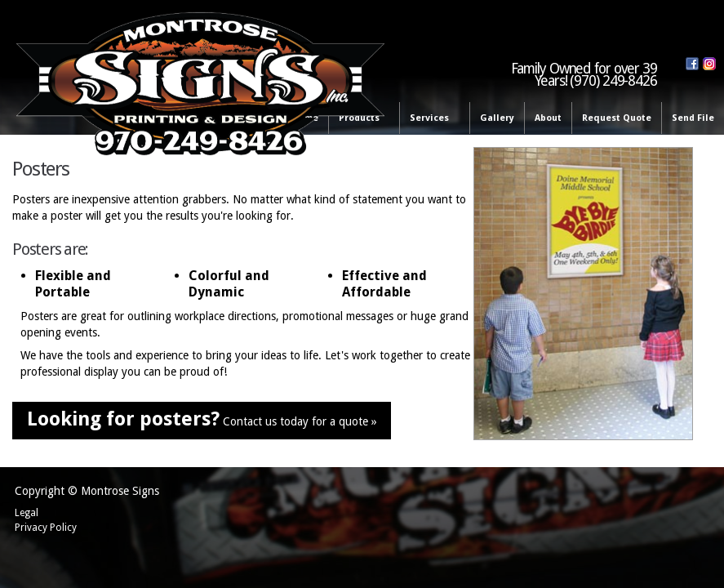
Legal (27, 513)
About (548, 118)
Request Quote (617, 118)
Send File (693, 118)
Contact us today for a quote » (202, 419)
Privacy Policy (46, 528)
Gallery (497, 118)
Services (431, 119)
